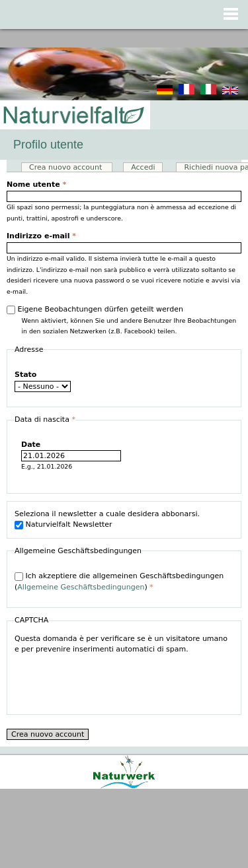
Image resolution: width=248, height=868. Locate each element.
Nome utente (36, 184)
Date (31, 445)
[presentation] (115, 681)
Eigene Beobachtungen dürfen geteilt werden (101, 309)
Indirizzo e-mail (41, 236)
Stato (25, 375)
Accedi (143, 167)
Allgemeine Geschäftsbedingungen (81, 587)
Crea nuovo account (71, 167)
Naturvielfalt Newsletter (69, 524)
